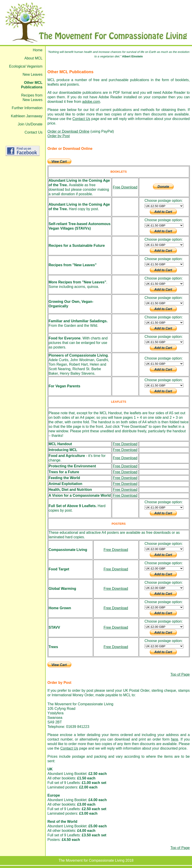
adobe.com (91, 102)
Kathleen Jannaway (27, 116)
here (175, 739)
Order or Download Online (68, 131)
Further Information (27, 108)
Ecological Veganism (26, 66)
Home (38, 50)
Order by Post (59, 136)
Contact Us (34, 132)
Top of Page (180, 674)
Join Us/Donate (30, 124)
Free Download (125, 187)
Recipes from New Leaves (32, 98)
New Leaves (33, 74)
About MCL (33, 58)
